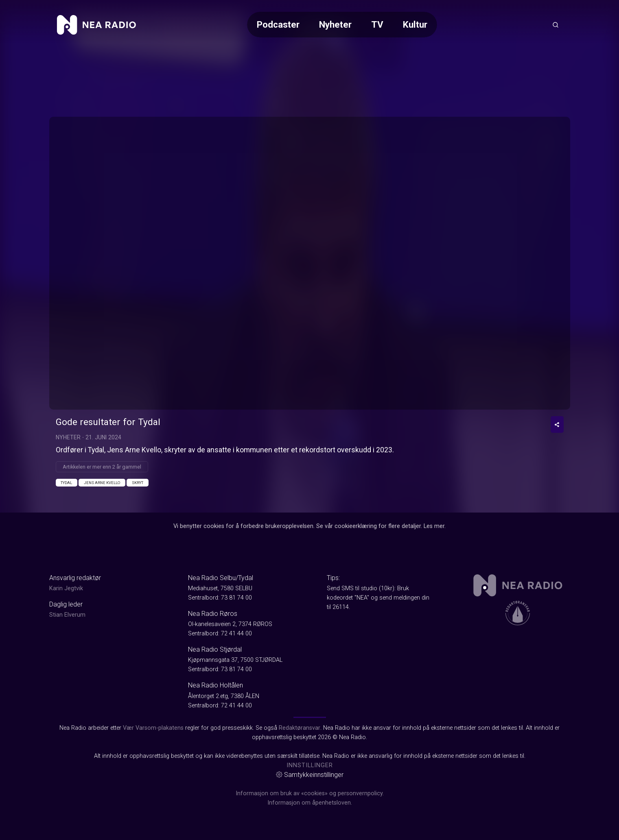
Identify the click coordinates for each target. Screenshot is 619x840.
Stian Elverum (67, 615)
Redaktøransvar (300, 728)
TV (377, 24)
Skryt (138, 483)
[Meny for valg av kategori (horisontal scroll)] (342, 25)
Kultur (415, 24)
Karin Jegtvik (66, 588)
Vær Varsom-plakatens (153, 728)
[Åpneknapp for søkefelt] (556, 25)
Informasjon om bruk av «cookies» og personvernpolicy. (310, 793)
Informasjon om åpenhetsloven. (310, 803)
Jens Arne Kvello (102, 483)
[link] (96, 25)
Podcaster (278, 24)
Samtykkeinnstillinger (310, 775)
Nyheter (335, 24)
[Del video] (557, 424)
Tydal (66, 483)
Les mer (434, 526)
